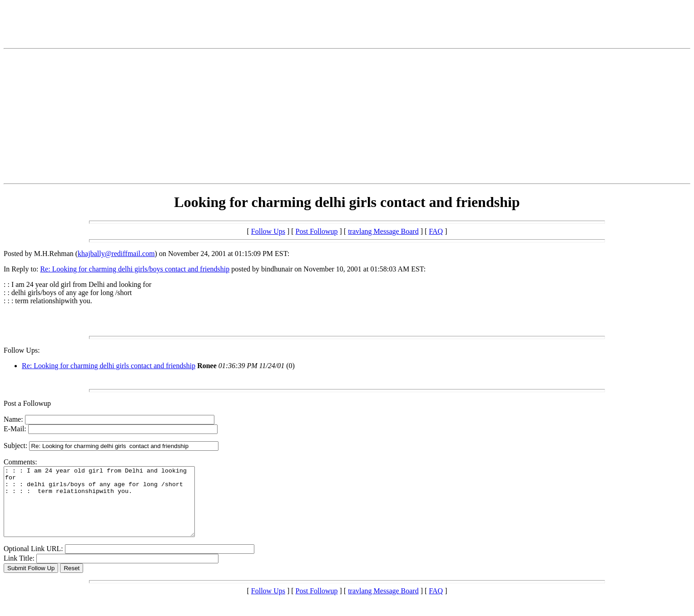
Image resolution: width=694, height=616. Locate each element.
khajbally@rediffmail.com (116, 254)
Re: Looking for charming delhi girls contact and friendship (109, 366)
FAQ (436, 231)
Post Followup (317, 231)
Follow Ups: (22, 350)
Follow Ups (268, 231)
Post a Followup (27, 403)
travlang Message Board (383, 231)
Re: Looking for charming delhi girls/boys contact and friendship (135, 269)
